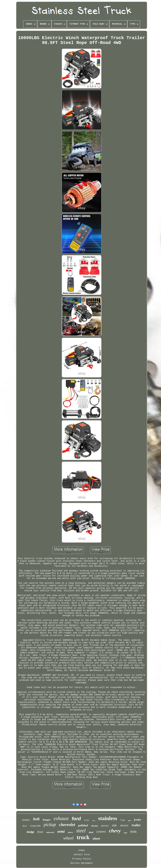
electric (124, 825)
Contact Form (82, 855)
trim (133, 831)
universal (50, 832)
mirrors (105, 826)
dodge (31, 832)
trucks (87, 820)
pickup (50, 825)
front (40, 832)
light (126, 833)
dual (91, 832)
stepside (35, 826)
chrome (94, 826)
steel (81, 831)
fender (137, 820)
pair (129, 820)
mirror (70, 832)
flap (123, 820)
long (94, 820)
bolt (36, 819)
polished (83, 825)
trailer (136, 825)
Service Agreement (82, 863)
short (96, 838)
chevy (115, 831)
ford (76, 819)
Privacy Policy (82, 859)
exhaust (61, 818)
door (25, 826)
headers (26, 820)
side (114, 825)
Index (82, 850)
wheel (68, 838)
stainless (108, 818)
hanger (47, 820)
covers (101, 832)
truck (83, 837)
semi (61, 831)
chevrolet (67, 825)
